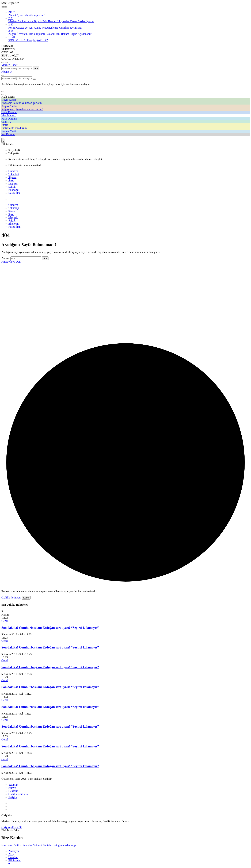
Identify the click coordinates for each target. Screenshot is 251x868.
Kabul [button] (26, 598)
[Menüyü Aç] (6, 63)
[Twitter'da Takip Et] (17, 845)
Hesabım (13, 791)
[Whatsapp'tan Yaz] (70, 845)
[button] (3, 91)
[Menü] (3, 63)
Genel (5, 621)
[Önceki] (3, 7)
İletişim (13, 797)
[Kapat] (3, 94)
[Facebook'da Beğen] (7, 845)
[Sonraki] (6, 7)
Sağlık (12, 187)
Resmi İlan (14, 193)
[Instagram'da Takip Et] (59, 845)
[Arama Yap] (3, 76)
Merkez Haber (9, 65)
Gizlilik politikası (18, 794)
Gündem (13, 171)
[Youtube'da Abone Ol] (48, 845)
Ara (36, 68)
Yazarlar (13, 785)
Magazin (13, 184)
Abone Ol (7, 72)
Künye (12, 788)
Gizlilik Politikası (11, 598)
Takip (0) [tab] (14, 153)
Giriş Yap (7, 827)
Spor (11, 180)
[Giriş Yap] (3, 138)
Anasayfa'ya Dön (11, 262)
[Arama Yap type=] (34, 79)
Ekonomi (14, 190)
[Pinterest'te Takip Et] (38, 845)
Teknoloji (14, 174)
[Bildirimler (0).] (3, 141)
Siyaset (12, 177)
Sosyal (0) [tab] (14, 150)
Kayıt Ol (17, 827)
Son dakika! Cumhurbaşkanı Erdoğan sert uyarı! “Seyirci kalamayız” (50, 628)
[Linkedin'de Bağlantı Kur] (27, 845)
